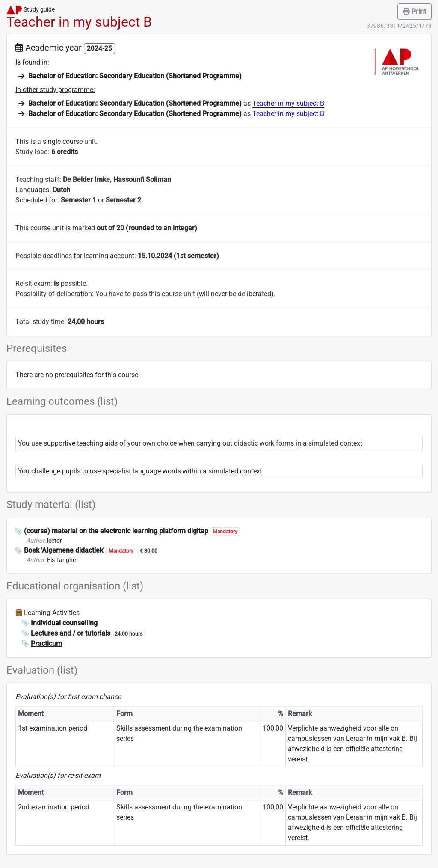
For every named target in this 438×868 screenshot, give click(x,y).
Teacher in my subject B (288, 103)
